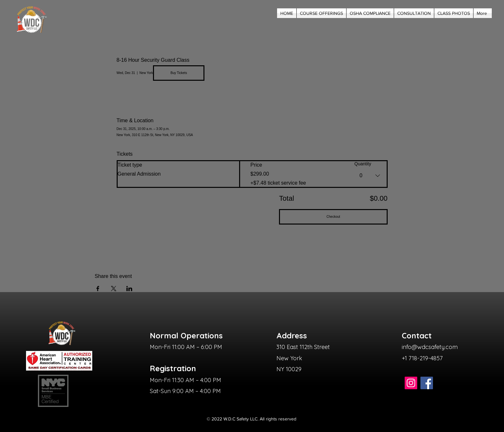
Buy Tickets (179, 73)
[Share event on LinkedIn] (129, 289)
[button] (321, 13)
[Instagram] (411, 383)
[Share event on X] (114, 289)
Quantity (363, 164)
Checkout (333, 217)
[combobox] (371, 176)
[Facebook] (427, 383)
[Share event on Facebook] (98, 289)
